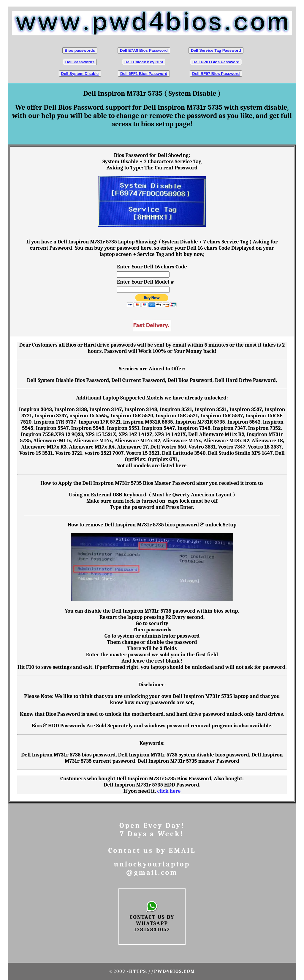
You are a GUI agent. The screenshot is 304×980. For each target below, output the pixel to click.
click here (169, 791)
